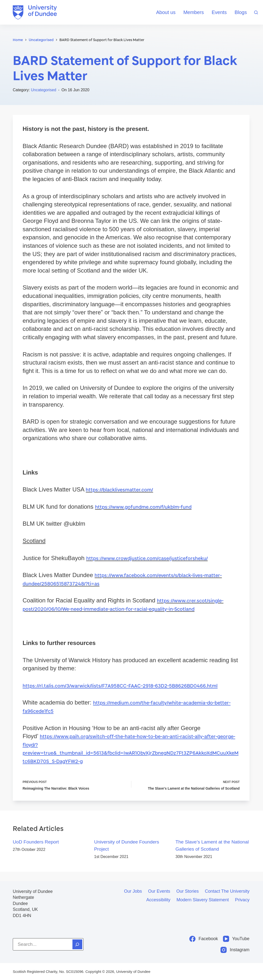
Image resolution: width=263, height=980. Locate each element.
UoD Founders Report (36, 851)
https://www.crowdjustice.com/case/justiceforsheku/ (153, 558)
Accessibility (158, 900)
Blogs (241, 12)
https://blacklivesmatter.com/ (123, 489)
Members (194, 12)
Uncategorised (44, 90)
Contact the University (227, 891)
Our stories (187, 891)
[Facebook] (204, 939)
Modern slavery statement (203, 900)
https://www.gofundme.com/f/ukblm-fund (148, 507)
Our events (159, 891)
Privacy (242, 900)
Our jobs (133, 891)
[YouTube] (236, 939)
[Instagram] (235, 950)
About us (166, 12)
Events (219, 12)
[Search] (256, 12)
